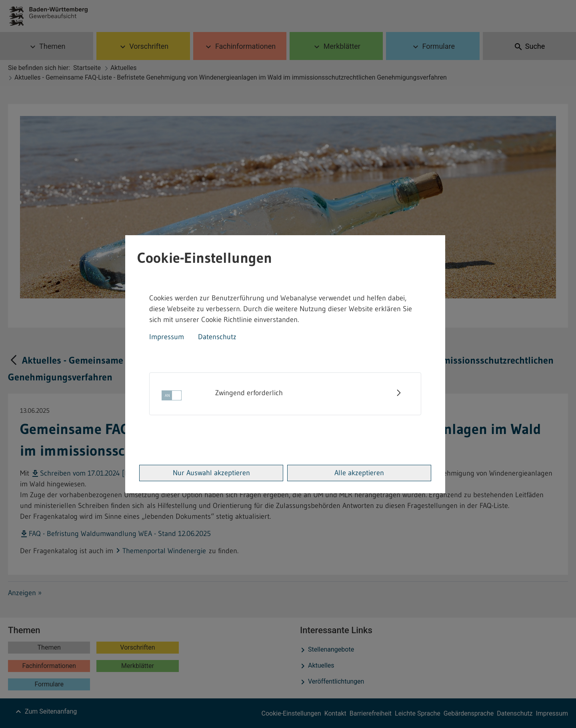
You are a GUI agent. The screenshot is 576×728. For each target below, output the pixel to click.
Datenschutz (217, 337)
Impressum (167, 337)
